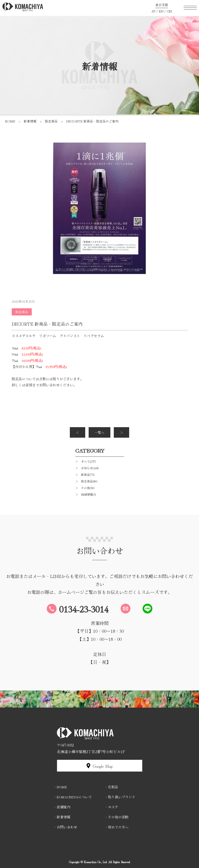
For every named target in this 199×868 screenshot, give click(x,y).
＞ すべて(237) (85, 461)
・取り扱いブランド (120, 797)
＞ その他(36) (85, 488)
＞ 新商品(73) (85, 474)
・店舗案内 (62, 807)
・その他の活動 (116, 817)
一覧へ (99, 432)
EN (161, 11)
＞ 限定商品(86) (86, 481)
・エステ (111, 807)
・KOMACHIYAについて (73, 797)
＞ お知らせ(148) (87, 468)
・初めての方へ (116, 827)
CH (169, 11)
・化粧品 (111, 787)
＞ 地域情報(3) (85, 494)
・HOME (60, 787)
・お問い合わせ (65, 827)
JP (153, 11)
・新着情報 (62, 817)
